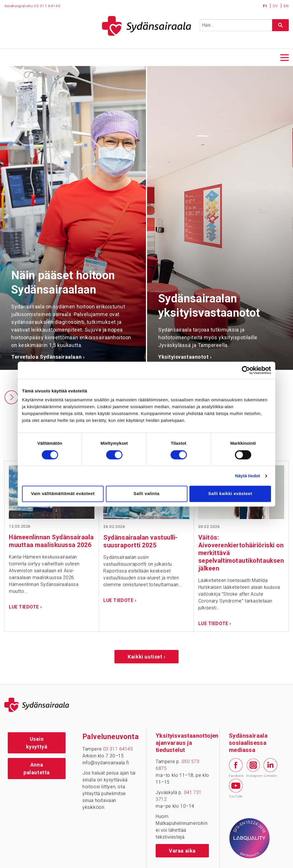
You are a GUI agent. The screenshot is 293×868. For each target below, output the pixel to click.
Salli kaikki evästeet (230, 494)
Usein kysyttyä (37, 743)
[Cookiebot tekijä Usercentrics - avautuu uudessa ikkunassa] (246, 370)
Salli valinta (146, 494)
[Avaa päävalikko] (285, 57)
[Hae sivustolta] (280, 25)
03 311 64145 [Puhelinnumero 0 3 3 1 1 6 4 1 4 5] (47, 6)
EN (286, 6)
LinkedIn (270, 768)
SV (276, 6)
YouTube (236, 789)
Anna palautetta (37, 769)
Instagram (253, 768)
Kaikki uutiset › (146, 657)
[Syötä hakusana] (244, 25)
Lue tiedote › (25, 607)
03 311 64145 (118, 749)
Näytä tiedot (248, 476)
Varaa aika (182, 851)
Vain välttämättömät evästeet (63, 494)
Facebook (236, 768)
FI (265, 6)
